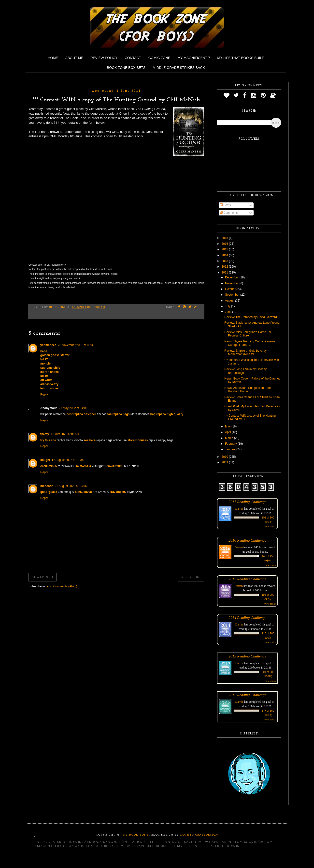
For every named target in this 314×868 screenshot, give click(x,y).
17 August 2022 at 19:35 (68, 460)
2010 (225, 457)
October (231, 289)
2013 (225, 261)
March (230, 438)
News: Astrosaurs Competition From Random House (248, 390)
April (228, 432)
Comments (229, 213)
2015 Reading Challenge (247, 579)
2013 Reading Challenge (247, 656)
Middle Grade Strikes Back (179, 68)
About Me (74, 58)
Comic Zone (159, 58)
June (229, 312)
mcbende (47, 486)
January (231, 449)
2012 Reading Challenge (247, 695)
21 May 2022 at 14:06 (73, 408)
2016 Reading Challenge (247, 540)
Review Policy (104, 58)
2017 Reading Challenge (247, 502)
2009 (225, 462)
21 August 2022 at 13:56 (71, 486)
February (231, 444)
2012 (225, 267)
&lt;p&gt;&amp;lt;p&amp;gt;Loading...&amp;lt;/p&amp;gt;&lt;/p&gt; (106, 209)
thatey (45, 434)
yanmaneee (48, 345)
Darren (239, 509)
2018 (225, 238)
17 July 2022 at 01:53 (64, 434)
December (232, 277)
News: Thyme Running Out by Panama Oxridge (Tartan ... (250, 343)
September (233, 295)
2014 (225, 255)
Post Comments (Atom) (62, 586)
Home (53, 58)
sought (45, 460)
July (228, 306)
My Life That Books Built (240, 58)
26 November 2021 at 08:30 (76, 345)
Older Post (191, 577)
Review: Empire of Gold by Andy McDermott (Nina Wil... (245, 352)
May (228, 426)
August (230, 301)
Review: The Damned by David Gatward (251, 317)
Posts (225, 205)
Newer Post (43, 577)
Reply (44, 395)
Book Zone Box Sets (126, 68)
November (232, 283)
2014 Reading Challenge (247, 617)
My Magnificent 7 (194, 58)
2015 (225, 249)
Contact (133, 58)
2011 (225, 273)
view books (270, 526)
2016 (225, 244)
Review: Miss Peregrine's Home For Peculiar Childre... (248, 334)
